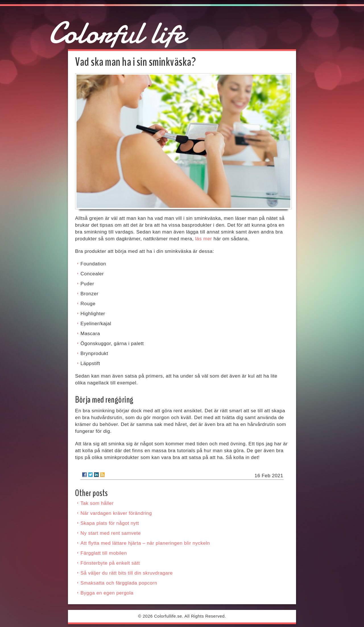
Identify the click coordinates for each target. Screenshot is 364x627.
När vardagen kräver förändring (116, 513)
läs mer (203, 239)
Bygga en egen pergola (107, 593)
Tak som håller (97, 503)
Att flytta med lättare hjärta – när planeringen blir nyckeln (145, 543)
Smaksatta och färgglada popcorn (119, 583)
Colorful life (117, 33)
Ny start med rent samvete (111, 533)
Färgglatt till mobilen (104, 553)
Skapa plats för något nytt (110, 523)
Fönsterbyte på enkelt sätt (110, 563)
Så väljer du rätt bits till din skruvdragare (127, 573)
